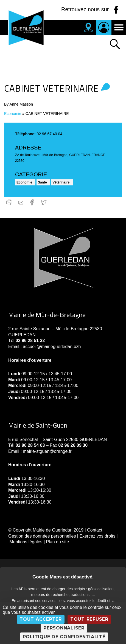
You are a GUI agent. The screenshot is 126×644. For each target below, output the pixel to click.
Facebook (32, 202)
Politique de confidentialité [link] (64, 637)
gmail (21, 202)
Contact (95, 530)
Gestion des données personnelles (42, 536)
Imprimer (9, 202)
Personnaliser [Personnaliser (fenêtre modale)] (64, 628)
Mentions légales (26, 542)
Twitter (44, 202)
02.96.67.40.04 (50, 134)
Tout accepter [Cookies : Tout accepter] (41, 619)
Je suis (104, 27)
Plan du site (58, 542)
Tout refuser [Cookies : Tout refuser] (89, 619)
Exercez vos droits (97, 536)
